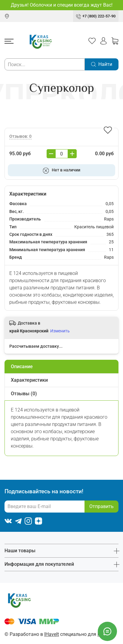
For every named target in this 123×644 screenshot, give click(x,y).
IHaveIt (52, 634)
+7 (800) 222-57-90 (99, 16)
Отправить (101, 506)
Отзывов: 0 (20, 136)
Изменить (60, 331)
